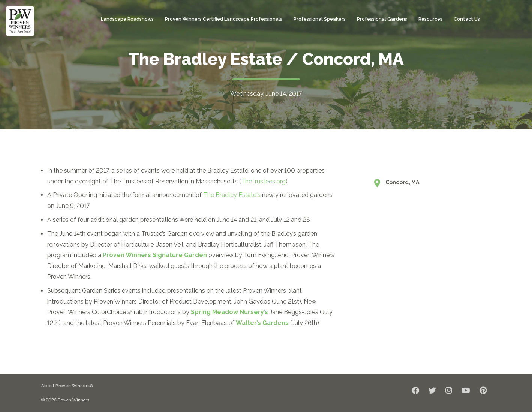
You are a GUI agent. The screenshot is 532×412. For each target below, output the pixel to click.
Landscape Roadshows (127, 19)
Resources (430, 19)
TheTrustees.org (263, 181)
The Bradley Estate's (232, 195)
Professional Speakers (320, 19)
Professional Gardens (382, 19)
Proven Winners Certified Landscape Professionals (224, 19)
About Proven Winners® (67, 386)
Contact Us (467, 19)
